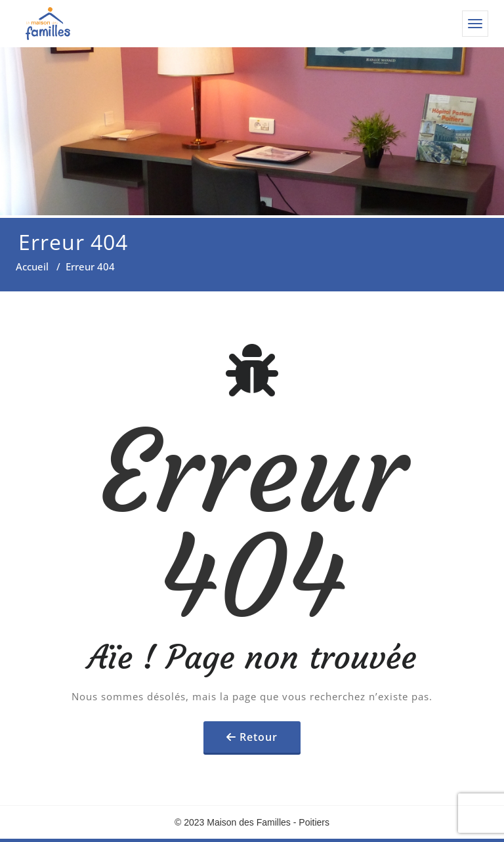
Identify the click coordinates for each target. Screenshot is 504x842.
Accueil (32, 266)
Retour (259, 737)
